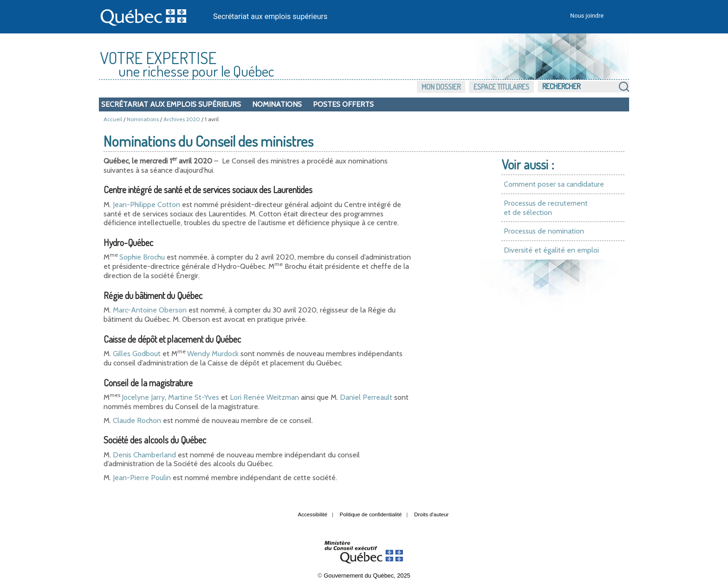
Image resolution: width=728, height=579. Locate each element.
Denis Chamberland (144, 455)
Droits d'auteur (432, 514)
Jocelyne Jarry (143, 397)
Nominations (277, 104)
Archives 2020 (182, 119)
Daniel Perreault (366, 397)
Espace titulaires (501, 87)
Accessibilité (313, 514)
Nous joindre (587, 16)
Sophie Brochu (142, 257)
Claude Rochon (137, 420)
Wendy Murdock (213, 354)
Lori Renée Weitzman (264, 397)
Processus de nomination (544, 231)
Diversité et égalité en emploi (551, 250)
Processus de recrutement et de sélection (546, 208)
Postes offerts (343, 104)
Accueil (113, 119)
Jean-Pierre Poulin (142, 478)
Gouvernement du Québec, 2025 (367, 576)
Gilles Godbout (137, 354)
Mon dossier (441, 87)
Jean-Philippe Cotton (146, 205)
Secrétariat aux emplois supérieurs (270, 16)
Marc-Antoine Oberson (150, 310)
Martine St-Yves (194, 397)
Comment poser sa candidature (554, 184)
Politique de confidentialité (371, 514)
